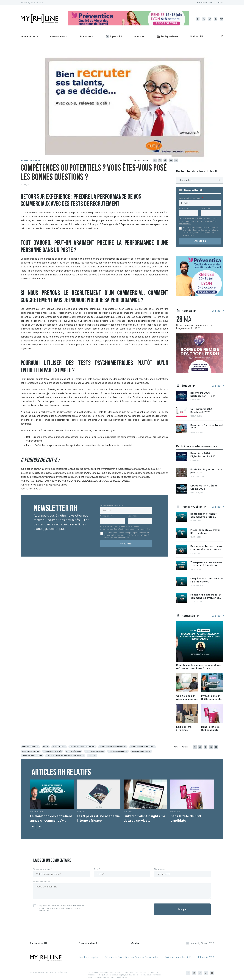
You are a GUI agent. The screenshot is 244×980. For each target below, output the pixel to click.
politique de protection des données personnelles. (128, 529)
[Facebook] (198, 19)
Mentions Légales (89, 957)
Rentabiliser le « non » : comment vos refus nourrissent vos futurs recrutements (199, 667)
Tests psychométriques (32, 756)
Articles (24, 160)
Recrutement (36, 160)
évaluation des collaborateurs (113, 747)
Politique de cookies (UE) (178, 957)
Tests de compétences (95, 751)
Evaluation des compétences (143, 747)
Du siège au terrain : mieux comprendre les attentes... (207, 548)
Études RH (85, 37)
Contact (219, 2)
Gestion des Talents (31, 751)
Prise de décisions (74, 751)
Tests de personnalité (118, 751)
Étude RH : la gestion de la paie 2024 (206, 471)
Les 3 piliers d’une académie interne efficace (98, 818)
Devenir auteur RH (89, 943)
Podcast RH (197, 36)
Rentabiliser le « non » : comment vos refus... (204, 515)
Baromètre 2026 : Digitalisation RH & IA (203, 394)
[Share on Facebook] (155, 160)
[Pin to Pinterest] (165, 160)
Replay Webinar (168, 36)
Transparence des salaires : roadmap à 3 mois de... (206, 564)
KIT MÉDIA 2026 (205, 2)
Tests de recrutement (141, 751)
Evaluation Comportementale (82, 747)
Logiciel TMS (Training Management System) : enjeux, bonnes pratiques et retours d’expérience (187, 728)
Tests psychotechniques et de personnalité (65, 756)
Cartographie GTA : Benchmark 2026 (202, 410)
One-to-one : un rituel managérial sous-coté (186, 697)
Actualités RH (28, 37)
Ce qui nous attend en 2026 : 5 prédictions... (207, 580)
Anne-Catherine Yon (30, 747)
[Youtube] (222, 19)
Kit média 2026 (206, 957)
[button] (33, 827)
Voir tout (218, 311)
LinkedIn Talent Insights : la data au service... (144, 818)
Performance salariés (53, 751)
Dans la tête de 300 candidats (210, 728)
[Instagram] (210, 19)
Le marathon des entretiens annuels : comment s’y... (51, 818)
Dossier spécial (59, 747)
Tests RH (92, 756)
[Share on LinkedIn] (171, 160)
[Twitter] (204, 19)
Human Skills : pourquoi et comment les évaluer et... (206, 596)
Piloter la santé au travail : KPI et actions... (206, 531)
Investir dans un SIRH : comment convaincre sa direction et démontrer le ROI (211, 697)
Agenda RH (114, 36)
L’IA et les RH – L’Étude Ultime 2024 (204, 487)
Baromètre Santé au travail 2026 (207, 427)
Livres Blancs (57, 37)
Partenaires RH (38, 943)
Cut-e (46, 747)
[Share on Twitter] (160, 160)
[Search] (222, 36)
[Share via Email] (176, 160)
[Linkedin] (216, 19)
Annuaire (139, 36)
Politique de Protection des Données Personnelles (131, 957)
